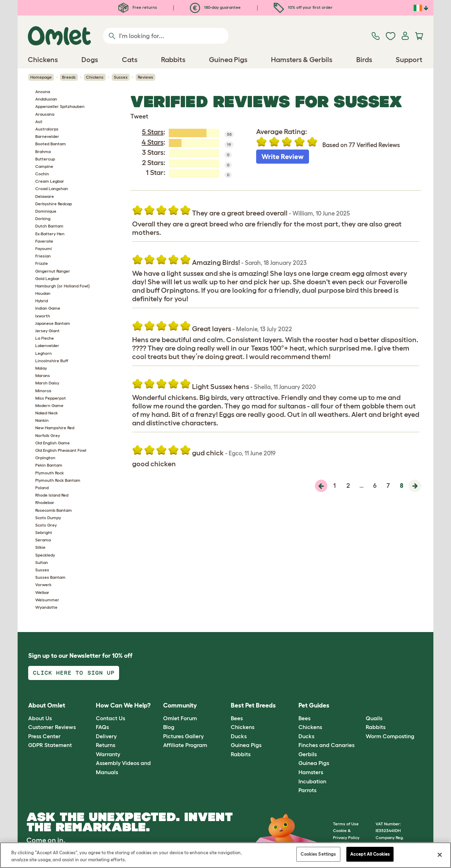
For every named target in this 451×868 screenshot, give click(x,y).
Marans (43, 375)
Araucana (45, 114)
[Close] (440, 855)
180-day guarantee (215, 7)
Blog (169, 727)
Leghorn (44, 353)
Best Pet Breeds (253, 705)
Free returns (138, 7)
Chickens (95, 77)
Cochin (42, 174)
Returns (106, 745)
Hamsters (311, 772)
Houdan (43, 293)
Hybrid (42, 301)
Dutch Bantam (49, 226)
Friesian (43, 256)
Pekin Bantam (49, 465)
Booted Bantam (51, 144)
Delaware (45, 196)
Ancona (43, 92)
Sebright (44, 532)
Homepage (41, 77)
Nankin (42, 420)
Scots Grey (46, 525)
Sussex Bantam (50, 577)
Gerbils (308, 754)
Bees (237, 718)
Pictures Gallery (183, 736)
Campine (44, 166)
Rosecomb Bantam (54, 510)
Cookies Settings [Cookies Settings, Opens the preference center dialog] (318, 854)
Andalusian (46, 99)
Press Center (44, 736)
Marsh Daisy (47, 383)
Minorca (43, 391)
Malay (41, 368)
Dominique (46, 211)
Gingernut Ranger (53, 271)
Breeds (69, 77)
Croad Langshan (52, 189)
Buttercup (45, 159)
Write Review (283, 157)
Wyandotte (46, 607)
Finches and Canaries (326, 745)
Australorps (47, 129)
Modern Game (49, 405)
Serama (43, 540)
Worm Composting (390, 736)
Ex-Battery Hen (50, 234)
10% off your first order (303, 7)
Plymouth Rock (50, 473)
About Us (40, 718)
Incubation (312, 781)
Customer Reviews (52, 727)
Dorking (43, 218)
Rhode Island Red (52, 495)
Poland (42, 488)
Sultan (42, 562)
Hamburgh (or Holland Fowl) (63, 286)
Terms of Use (346, 824)
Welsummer (47, 600)
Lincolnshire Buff (52, 361)
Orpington (45, 458)
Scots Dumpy (48, 518)
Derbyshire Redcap (54, 204)
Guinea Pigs (246, 745)
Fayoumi (44, 248)
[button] (361, 706)
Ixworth (43, 316)
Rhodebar (45, 502)
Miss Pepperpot (51, 398)
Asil (39, 122)
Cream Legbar (50, 181)
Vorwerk (43, 585)
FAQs (102, 727)
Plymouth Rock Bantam (58, 480)
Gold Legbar (47, 278)
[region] (225, 855)
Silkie (40, 547)
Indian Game (48, 308)
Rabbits (241, 754)
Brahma (43, 151)
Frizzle (42, 263)
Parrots (307, 790)
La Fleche (45, 338)
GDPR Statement (50, 745)
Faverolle (44, 241)
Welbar (42, 592)
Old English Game (52, 443)
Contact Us (110, 718)
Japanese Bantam (53, 323)
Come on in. (46, 840)
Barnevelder (47, 136)
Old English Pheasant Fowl (61, 450)
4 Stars (153, 142)
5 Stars (153, 132)
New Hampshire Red (55, 428)
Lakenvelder (47, 345)
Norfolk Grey (48, 435)
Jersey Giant (47, 331)
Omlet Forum (180, 718)
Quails (374, 718)
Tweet (139, 116)
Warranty (108, 754)
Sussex (121, 77)
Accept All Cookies (370, 854)
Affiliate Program (185, 745)
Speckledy (45, 555)
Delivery (106, 736)
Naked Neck (47, 413)
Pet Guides (314, 705)
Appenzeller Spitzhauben (60, 106)
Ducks (239, 736)
